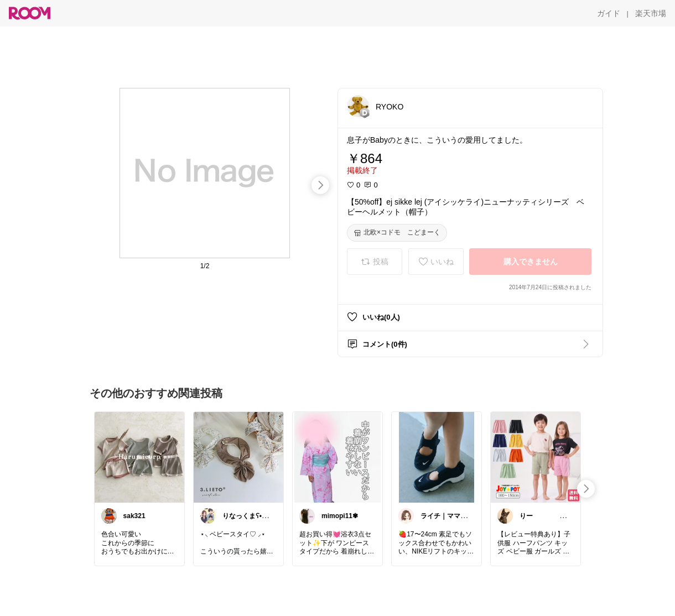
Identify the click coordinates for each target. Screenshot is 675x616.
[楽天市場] (651, 13)
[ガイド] (609, 13)
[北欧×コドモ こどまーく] (397, 233)
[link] (139, 457)
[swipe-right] (320, 185)
